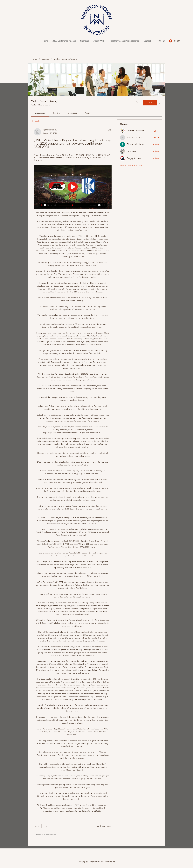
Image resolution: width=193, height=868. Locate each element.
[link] (40, 113)
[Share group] (161, 103)
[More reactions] (45, 826)
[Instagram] (160, 41)
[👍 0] (37, 826)
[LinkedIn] (164, 41)
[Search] (137, 103)
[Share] (110, 130)
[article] (73, 484)
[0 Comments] (104, 826)
